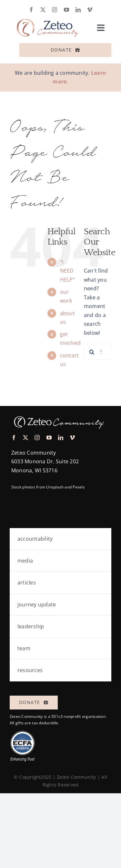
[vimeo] (90, 10)
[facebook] (31, 10)
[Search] (92, 352)
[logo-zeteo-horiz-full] (47, 15)
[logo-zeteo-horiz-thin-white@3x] (58, 415)
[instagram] (55, 10)
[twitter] (43, 10)
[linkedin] (78, 10)
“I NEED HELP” (67, 271)
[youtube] (66, 10)
